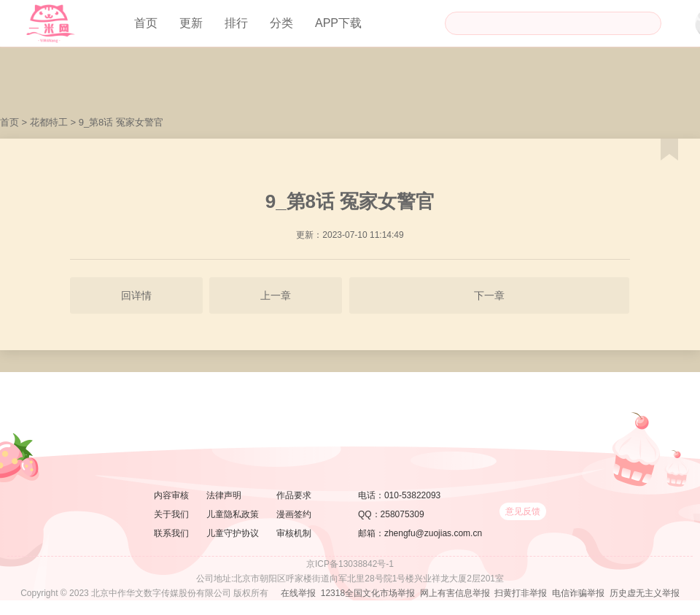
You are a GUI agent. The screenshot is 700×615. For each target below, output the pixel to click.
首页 (146, 23)
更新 (191, 23)
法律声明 (224, 495)
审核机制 (294, 533)
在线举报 (298, 593)
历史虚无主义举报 (645, 593)
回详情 (136, 295)
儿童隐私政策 (233, 514)
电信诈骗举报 (578, 593)
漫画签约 (294, 514)
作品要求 (294, 495)
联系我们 (171, 533)
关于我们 (171, 514)
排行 (236, 23)
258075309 (402, 514)
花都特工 (49, 122)
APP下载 (338, 23)
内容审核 (171, 495)
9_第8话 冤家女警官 (121, 122)
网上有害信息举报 (455, 593)
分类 (281, 23)
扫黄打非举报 (521, 593)
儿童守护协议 (233, 533)
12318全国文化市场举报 (368, 593)
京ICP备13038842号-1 (350, 564)
